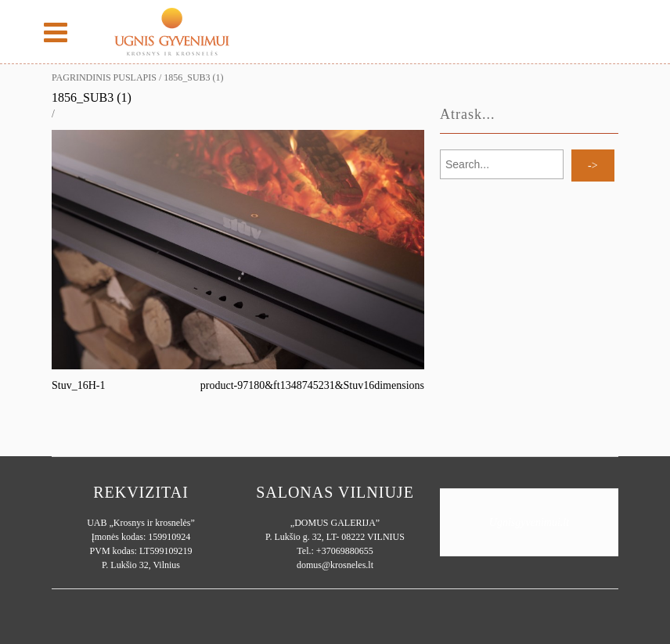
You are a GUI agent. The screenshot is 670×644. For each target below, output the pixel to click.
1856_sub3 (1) (92, 97)
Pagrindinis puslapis (104, 77)
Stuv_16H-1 (78, 385)
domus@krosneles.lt (335, 565)
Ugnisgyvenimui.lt (529, 522)
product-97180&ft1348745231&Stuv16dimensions (312, 385)
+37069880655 (345, 551)
